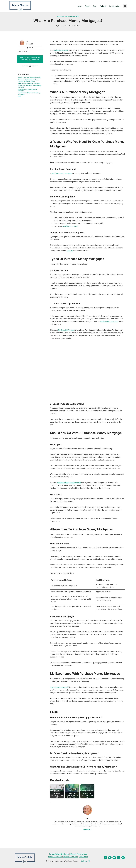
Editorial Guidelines (70, 857)
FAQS (20, 96)
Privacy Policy (54, 854)
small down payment (70, 226)
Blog (95, 6)
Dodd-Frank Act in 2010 (109, 322)
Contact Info (84, 857)
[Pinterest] (119, 858)
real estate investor (61, 50)
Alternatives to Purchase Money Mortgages (28, 90)
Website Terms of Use (79, 854)
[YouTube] (114, 858)
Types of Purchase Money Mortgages (29, 83)
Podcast (103, 6)
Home (79, 6)
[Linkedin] (123, 858)
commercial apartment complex (69, 483)
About (87, 6)
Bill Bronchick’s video (66, 330)
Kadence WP (85, 861)
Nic (59, 26)
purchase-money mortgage (62, 173)
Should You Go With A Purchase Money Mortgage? (30, 86)
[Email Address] (30, 52)
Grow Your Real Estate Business (68, 16)
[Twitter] (110, 858)
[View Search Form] (125, 6)
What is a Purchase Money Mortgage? (29, 78)
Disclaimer (65, 854)
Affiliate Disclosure (55, 857)
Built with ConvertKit (38, 66)
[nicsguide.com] (20, 6)
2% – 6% (70, 251)
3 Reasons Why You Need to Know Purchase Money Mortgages (28, 81)
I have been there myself (59, 687)
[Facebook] (105, 858)
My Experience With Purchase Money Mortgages (29, 94)
